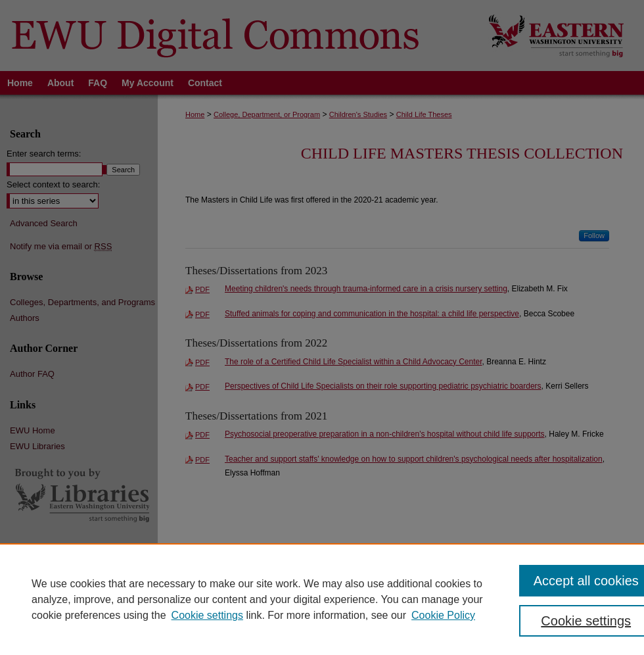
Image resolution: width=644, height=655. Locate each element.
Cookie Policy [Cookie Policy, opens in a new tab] (443, 615)
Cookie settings (207, 615)
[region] (322, 599)
